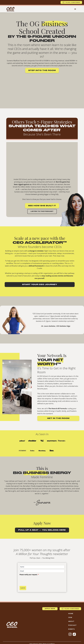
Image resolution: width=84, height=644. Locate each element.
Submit (23, 588)
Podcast (72, 625)
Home (71, 614)
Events (71, 629)
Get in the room (58, 418)
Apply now (50, 609)
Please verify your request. (29, 575)
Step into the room (42, 70)
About (71, 621)
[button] (75, 9)
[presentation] (34, 580)
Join (70, 617)
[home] (10, 9)
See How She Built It (42, 206)
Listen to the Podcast (42, 211)
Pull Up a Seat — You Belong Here (42, 530)
